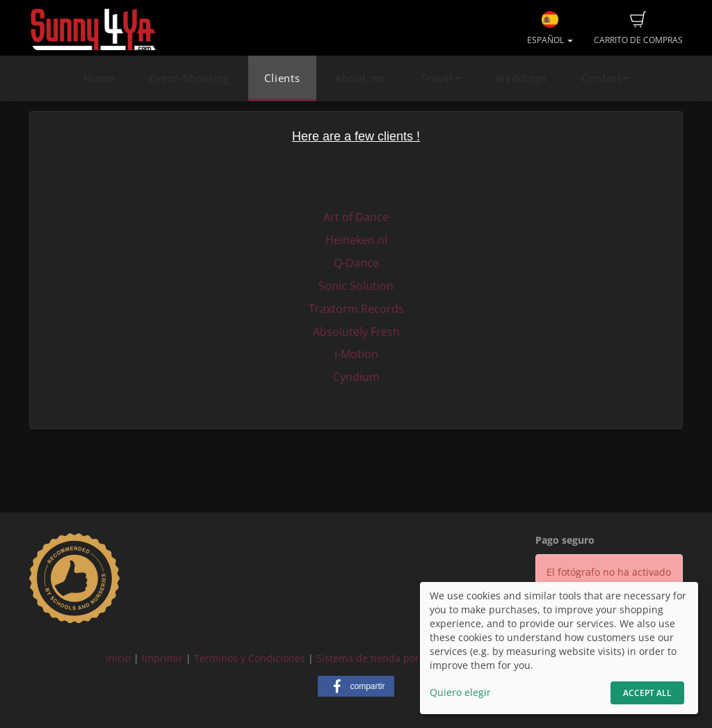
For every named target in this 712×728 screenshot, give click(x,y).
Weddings (521, 78)
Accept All (647, 693)
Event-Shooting (189, 78)
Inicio (118, 658)
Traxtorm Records (356, 309)
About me (361, 78)
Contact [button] (605, 78)
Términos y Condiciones (250, 658)
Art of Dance (356, 217)
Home (99, 78)
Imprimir (162, 658)
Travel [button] (440, 78)
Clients (282, 78)
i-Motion (356, 354)
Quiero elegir (460, 692)
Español (550, 29)
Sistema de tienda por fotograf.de (395, 658)
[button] (356, 686)
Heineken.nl (356, 240)
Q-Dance (356, 263)
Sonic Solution (356, 286)
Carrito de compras (638, 29)
